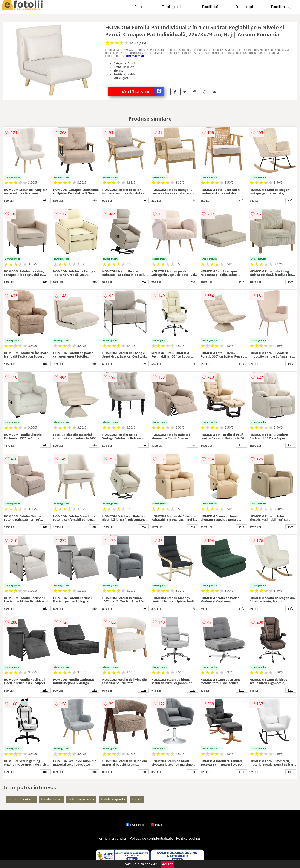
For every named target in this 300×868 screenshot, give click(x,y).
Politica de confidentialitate (152, 838)
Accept (167, 864)
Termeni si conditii (112, 838)
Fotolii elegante (113, 799)
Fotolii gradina (173, 7)
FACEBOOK (137, 825)
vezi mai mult (135, 56)
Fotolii (140, 7)
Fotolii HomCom (21, 799)
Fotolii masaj (281, 7)
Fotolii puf (210, 7)
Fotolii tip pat (51, 799)
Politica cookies (188, 838)
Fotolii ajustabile (81, 799)
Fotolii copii (245, 7)
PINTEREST (161, 825)
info (45, 200)
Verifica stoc (143, 91)
